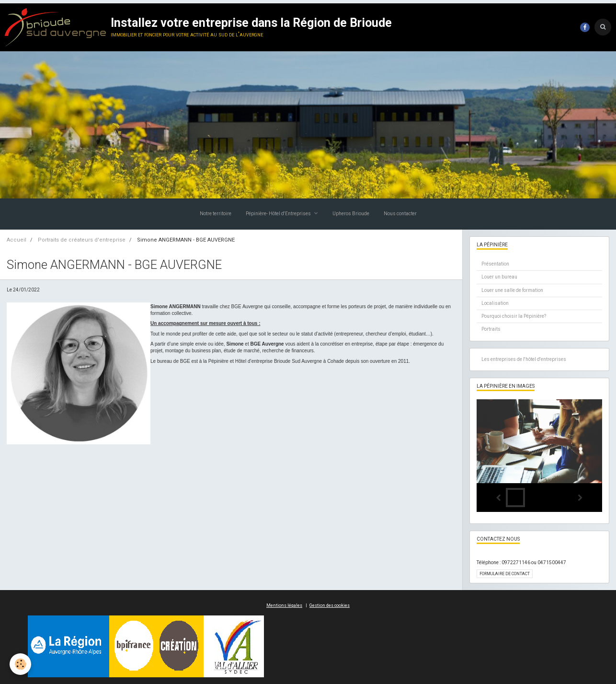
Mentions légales (284, 605)
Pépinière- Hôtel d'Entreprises (279, 214)
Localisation (495, 303)
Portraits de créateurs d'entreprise (82, 240)
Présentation (495, 264)
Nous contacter (400, 214)
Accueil (17, 240)
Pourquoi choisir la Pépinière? (514, 316)
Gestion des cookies (330, 605)
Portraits (491, 329)
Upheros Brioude (351, 214)
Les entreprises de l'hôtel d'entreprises (524, 359)
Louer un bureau (499, 277)
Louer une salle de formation (512, 290)
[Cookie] (20, 664)
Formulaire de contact (505, 574)
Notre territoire (216, 214)
